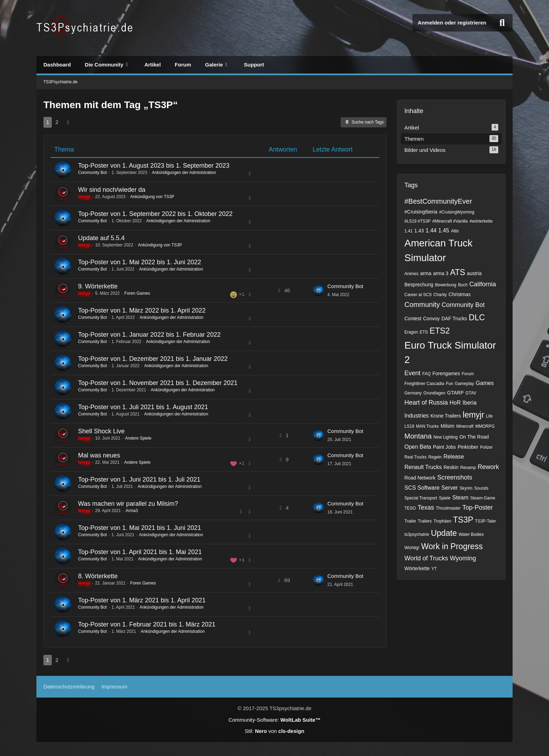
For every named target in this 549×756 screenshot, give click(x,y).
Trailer (410, 521)
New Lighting (446, 437)
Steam (460, 498)
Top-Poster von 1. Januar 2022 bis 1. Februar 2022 (149, 335)
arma (426, 273)
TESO (410, 508)
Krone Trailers (446, 416)
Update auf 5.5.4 (101, 238)
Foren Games (137, 293)
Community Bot (92, 173)
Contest (413, 318)
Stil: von (274, 731)
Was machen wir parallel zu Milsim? (128, 504)
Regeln (435, 457)
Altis (455, 231)
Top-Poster (477, 507)
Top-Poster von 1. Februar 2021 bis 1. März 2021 (147, 624)
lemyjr (474, 415)
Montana (418, 436)
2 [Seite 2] (57, 122)
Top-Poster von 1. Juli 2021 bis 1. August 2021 (143, 407)
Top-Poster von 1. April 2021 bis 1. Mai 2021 (140, 552)
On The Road (474, 437)
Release (454, 457)
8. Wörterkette (98, 576)
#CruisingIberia (421, 212)
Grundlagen (434, 393)
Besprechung (419, 285)
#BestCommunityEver (438, 201)
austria (474, 273)
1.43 (419, 231)
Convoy (431, 318)
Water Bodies (471, 534)
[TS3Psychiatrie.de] (86, 28)
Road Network (420, 478)
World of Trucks (426, 558)
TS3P (463, 520)
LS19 (409, 426)
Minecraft (465, 426)
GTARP (455, 393)
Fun (449, 384)
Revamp (468, 468)
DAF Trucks (454, 318)
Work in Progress (452, 546)
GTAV (471, 393)
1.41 (408, 231)
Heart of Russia (426, 402)
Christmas (460, 294)
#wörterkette (481, 221)
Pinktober (468, 447)
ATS (458, 272)
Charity (440, 295)
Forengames (446, 373)
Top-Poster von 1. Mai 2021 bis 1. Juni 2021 (140, 528)
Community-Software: (274, 720)
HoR (455, 403)
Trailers (425, 521)
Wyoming (463, 558)
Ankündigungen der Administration (184, 173)
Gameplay (464, 384)
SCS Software (422, 488)
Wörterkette (417, 568)
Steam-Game (483, 498)
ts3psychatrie (417, 534)
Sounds (481, 488)
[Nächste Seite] (68, 122)
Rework (488, 467)
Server (449, 488)
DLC (477, 317)
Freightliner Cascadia (424, 384)
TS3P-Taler (486, 521)
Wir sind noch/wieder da (112, 190)
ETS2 (440, 331)
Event (412, 373)
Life (489, 416)
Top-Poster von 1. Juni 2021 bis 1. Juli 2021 (139, 479)
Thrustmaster (448, 508)
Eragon (411, 332)
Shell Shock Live (101, 431)
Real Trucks (415, 457)
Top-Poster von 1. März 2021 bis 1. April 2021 (142, 600)
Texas (426, 507)
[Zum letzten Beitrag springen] (318, 290)
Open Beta (418, 447)
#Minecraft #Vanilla (450, 221)
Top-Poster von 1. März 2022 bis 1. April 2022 (142, 310)
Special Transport (421, 498)
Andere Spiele (138, 438)
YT (434, 569)
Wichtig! (412, 548)
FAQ (426, 374)
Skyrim (466, 488)
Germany (413, 393)
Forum (468, 374)
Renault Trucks (423, 467)
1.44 (431, 230)
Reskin (451, 467)
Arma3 (131, 511)
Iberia (470, 403)
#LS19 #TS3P (418, 221)
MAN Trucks (427, 426)
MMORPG (485, 426)
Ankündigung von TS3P (152, 197)
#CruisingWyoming (457, 212)
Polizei (486, 447)
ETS (424, 332)
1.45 (444, 230)
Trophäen (442, 521)
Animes (411, 274)
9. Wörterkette (98, 286)
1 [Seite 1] (48, 122)
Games (485, 383)
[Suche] (502, 23)
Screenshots (455, 477)
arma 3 (441, 273)
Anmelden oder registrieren (452, 23)
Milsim (447, 426)
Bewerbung (446, 285)
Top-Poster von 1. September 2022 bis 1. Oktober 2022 (155, 214)
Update (444, 533)
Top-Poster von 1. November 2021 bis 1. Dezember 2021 (158, 383)
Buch (463, 285)
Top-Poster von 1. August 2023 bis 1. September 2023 (154, 166)
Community (422, 304)
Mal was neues (99, 455)
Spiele (444, 498)
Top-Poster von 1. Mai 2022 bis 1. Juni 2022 (140, 262)
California (483, 284)
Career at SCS (418, 295)
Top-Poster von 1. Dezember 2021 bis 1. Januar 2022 (153, 359)
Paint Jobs (444, 447)
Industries (416, 416)
